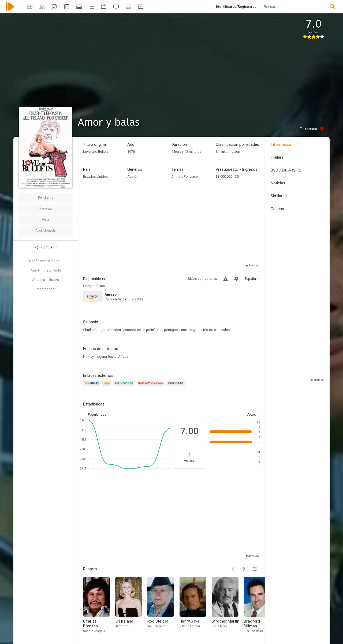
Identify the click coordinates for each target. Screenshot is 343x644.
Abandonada (46, 230)
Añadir (123, 357)
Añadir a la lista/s (46, 280)
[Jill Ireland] (131, 605)
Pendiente (46, 197)
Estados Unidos (96, 176)
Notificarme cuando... (46, 261)
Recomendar (46, 289)
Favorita (46, 208)
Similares (279, 196)
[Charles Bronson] (99, 605)
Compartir (46, 247)
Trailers (277, 157)
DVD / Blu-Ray (286, 170)
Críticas (277, 209)
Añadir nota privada (46, 270)
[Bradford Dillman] (260, 605)
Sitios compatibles (202, 279)
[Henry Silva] (196, 605)
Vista (46, 219)
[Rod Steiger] (163, 605)
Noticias (278, 183)
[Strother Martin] (228, 605)
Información (282, 144)
